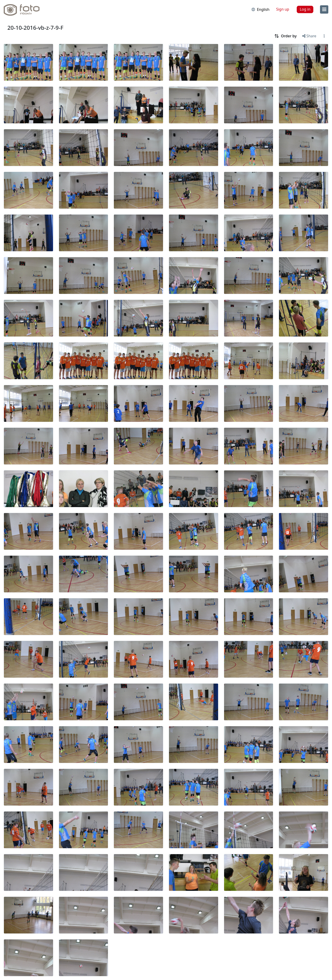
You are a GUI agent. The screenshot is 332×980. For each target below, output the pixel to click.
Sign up (283, 9)
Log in (305, 9)
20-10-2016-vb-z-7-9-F (35, 28)
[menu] (324, 9)
